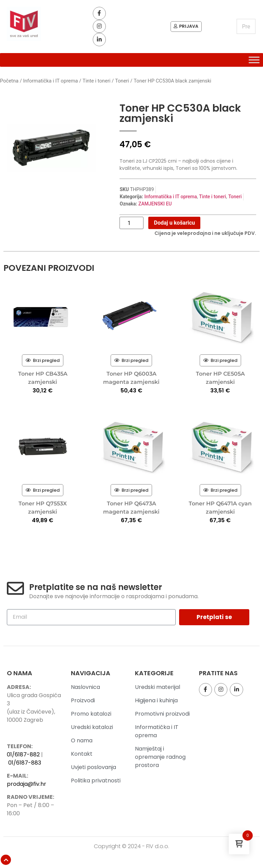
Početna (9, 86)
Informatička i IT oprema (50, 86)
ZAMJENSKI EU (155, 209)
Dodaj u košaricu (174, 228)
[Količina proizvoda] (131, 228)
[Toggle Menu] (254, 65)
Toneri (122, 86)
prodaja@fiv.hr (27, 789)
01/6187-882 (23, 759)
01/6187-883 (25, 768)
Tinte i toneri (97, 86)
